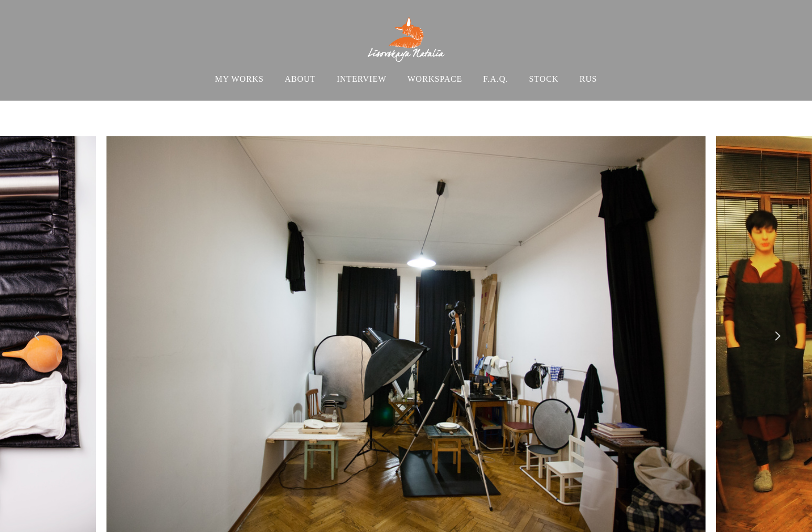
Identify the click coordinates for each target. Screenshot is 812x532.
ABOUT (300, 79)
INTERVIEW (362, 79)
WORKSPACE (435, 79)
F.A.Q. (496, 79)
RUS (589, 79)
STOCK (544, 79)
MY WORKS (239, 79)
